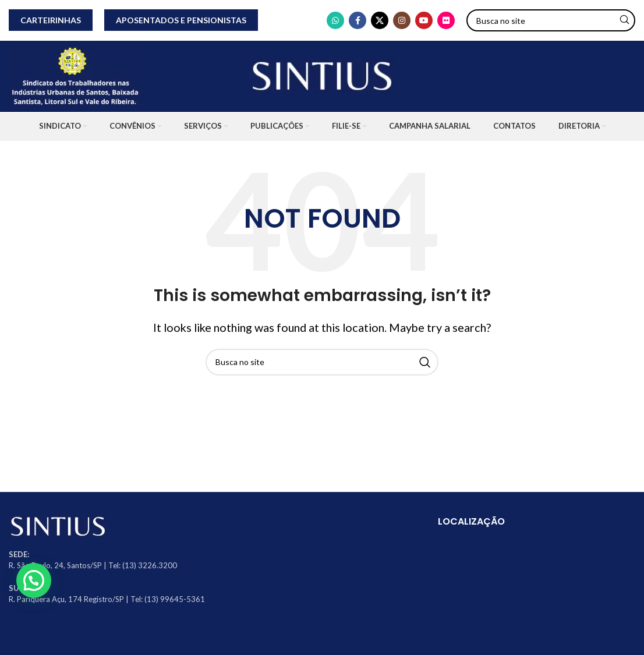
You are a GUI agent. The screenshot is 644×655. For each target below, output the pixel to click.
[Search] (551, 20)
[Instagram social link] (402, 20)
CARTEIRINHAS (51, 20)
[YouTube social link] (424, 20)
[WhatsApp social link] (335, 20)
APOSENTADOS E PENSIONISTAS (181, 20)
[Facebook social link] (358, 20)
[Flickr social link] (446, 20)
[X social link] (380, 20)
